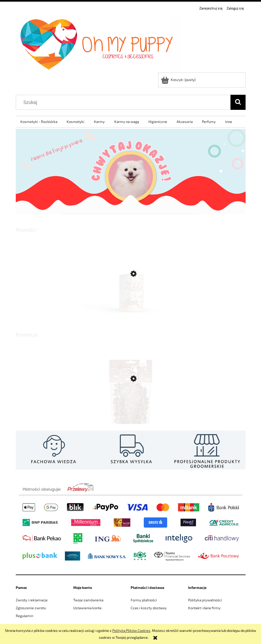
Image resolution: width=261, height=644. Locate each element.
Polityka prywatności (205, 600)
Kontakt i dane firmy (204, 608)
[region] (131, 171)
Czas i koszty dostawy (149, 608)
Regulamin (24, 616)
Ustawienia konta (87, 608)
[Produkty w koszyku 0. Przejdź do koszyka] (179, 80)
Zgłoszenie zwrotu (31, 608)
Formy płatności (144, 600)
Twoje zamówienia (88, 600)
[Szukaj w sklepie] (124, 102)
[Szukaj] (238, 102)
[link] (131, 171)
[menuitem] (39, 122)
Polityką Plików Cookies (131, 630)
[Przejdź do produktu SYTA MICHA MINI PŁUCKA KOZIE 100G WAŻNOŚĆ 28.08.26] (131, 408)
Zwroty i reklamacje (32, 600)
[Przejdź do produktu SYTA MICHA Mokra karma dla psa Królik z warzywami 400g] (131, 304)
